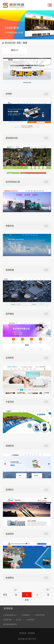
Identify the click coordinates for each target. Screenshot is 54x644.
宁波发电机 (30, 620)
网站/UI (15, 50)
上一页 (16, 591)
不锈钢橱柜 (26, 615)
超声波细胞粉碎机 (10, 624)
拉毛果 (19, 620)
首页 (19, 43)
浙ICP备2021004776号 (27, 639)
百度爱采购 (7, 620)
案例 (25, 43)
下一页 (48, 591)
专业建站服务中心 (10, 615)
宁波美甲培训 (40, 615)
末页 (27, 600)
